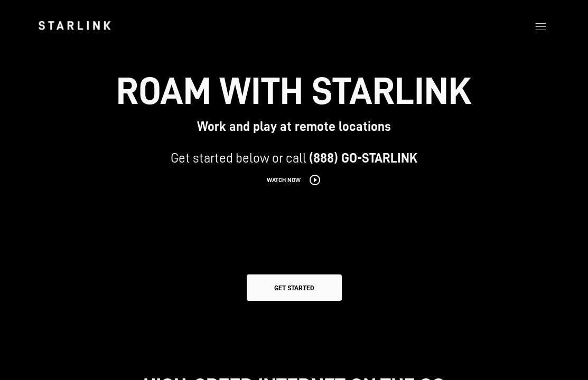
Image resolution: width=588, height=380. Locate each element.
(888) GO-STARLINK (363, 158)
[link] (74, 25)
